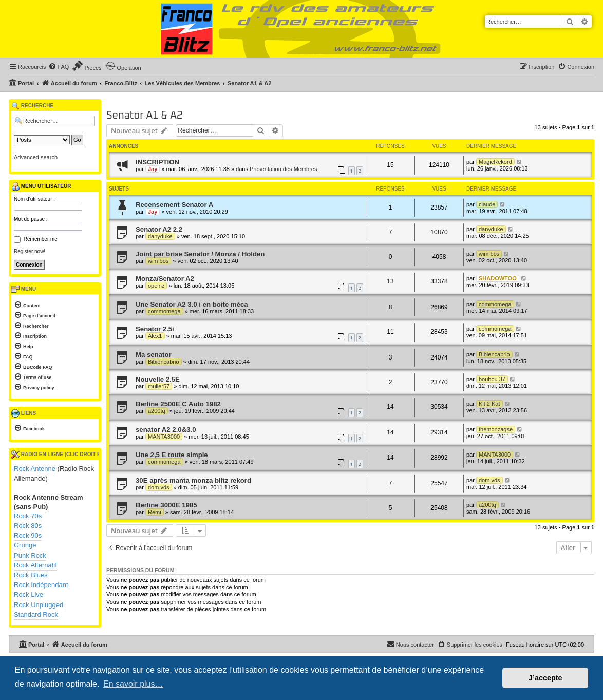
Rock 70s (28, 516)
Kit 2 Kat (489, 404)
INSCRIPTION (157, 162)
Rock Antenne (35, 469)
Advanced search (36, 157)
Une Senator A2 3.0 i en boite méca (192, 304)
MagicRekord (495, 162)
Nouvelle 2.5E (158, 379)
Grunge (25, 545)
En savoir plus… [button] (133, 684)
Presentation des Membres (283, 169)
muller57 (159, 386)
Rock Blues (31, 575)
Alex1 (155, 336)
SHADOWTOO (498, 278)
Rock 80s (28, 526)
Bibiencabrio (164, 362)
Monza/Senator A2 (165, 279)
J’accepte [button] (545, 678)
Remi (155, 512)
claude (487, 204)
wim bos (158, 261)
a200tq (157, 411)
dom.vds (159, 487)
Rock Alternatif (35, 565)
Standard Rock (36, 614)
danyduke (160, 236)
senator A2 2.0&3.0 (166, 430)
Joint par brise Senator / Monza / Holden (200, 254)
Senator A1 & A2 (145, 116)
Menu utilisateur (41, 186)
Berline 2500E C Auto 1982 (178, 404)
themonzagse (496, 429)
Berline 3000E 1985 (166, 505)
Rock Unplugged (39, 605)
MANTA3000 (164, 437)
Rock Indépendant (41, 585)
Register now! (30, 251)
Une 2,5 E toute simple (172, 455)
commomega (164, 311)
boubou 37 (492, 379)
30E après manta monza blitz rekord (193, 480)
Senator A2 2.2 (159, 229)
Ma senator (154, 355)
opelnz (156, 286)
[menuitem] (59, 67)
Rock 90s (28, 535)
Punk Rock (30, 555)
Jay (153, 169)
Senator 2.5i (155, 329)
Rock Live (29, 594)
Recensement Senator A (174, 205)
